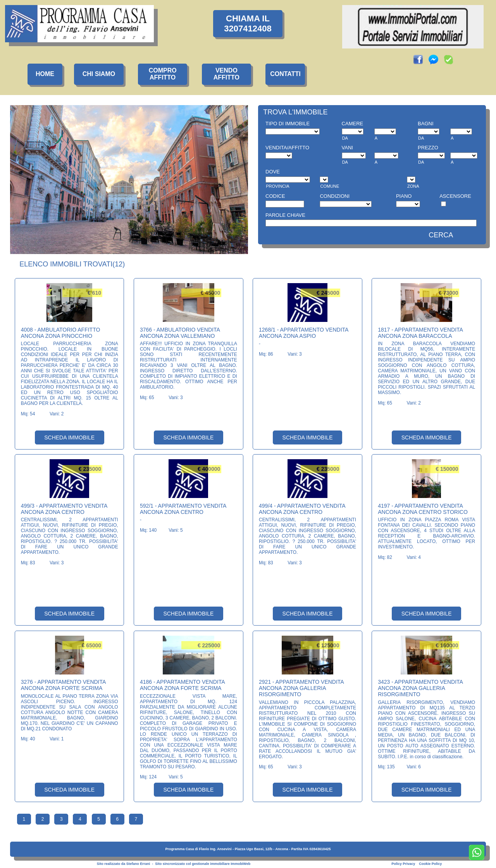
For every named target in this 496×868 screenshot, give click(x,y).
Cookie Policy (430, 864)
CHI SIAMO (99, 74)
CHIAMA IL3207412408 (248, 23)
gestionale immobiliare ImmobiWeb (221, 864)
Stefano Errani (138, 864)
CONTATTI (285, 74)
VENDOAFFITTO (226, 74)
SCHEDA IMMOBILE (69, 437)
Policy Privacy (403, 864)
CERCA (441, 235)
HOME (45, 74)
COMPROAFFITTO (163, 74)
